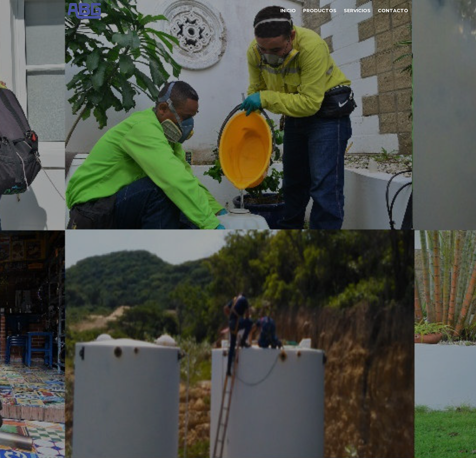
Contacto (393, 11)
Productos (320, 11)
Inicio (288, 11)
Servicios (357, 11)
